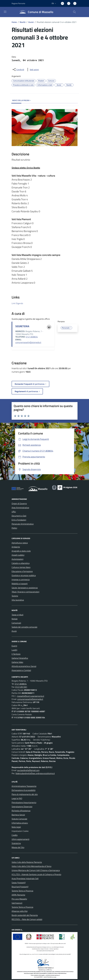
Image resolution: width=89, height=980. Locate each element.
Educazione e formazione (22, 571)
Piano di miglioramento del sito (25, 794)
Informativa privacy (20, 823)
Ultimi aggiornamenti (20, 839)
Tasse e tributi (17, 615)
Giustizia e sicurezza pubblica (24, 575)
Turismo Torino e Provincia (22, 891)
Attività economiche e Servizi (24, 666)
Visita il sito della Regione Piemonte (27, 862)
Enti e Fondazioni (19, 520)
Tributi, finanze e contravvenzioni (25, 592)
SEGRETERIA (22, 326)
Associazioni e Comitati (21, 670)
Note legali (16, 827)
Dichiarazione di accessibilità (23, 790)
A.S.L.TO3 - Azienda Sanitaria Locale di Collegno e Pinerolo (36, 874)
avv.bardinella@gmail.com (28, 770)
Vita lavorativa (18, 600)
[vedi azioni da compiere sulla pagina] (32, 70)
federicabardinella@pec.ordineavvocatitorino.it (35, 773)
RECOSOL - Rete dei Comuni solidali (27, 919)
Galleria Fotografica (20, 658)
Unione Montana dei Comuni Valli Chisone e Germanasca (36, 870)
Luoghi (14, 650)
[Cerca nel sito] (74, 12)
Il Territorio (16, 654)
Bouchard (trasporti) (20, 887)
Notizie (15, 619)
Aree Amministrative (20, 508)
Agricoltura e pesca (20, 543)
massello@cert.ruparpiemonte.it (31, 696)
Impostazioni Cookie (20, 831)
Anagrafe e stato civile (21, 551)
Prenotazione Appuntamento (24, 802)
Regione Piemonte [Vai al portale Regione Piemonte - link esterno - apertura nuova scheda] (18, 3)
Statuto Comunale (19, 819)
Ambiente (16, 547)
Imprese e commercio (21, 579)
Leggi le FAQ (17, 798)
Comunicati (16, 623)
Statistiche (16, 843)
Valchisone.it (17, 903)
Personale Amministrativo (23, 524)
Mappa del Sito (18, 847)
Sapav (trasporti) (19, 883)
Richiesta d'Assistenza (21, 811)
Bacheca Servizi (18, 815)
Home (14, 22)
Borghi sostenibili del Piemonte (25, 915)
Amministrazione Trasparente (24, 786)
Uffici (14, 512)
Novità (23, 22)
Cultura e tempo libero (21, 567)
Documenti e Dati (19, 516)
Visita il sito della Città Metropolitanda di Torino (31, 866)
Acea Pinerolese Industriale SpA (25, 878)
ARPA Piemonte (18, 895)
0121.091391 (21, 687)
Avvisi (31, 22)
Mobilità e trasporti (20, 584)
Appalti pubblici (18, 555)
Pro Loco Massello (19, 899)
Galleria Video (17, 662)
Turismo (15, 596)
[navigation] (5, 12)
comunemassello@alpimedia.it (28, 342)
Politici (14, 528)
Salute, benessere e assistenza (25, 588)
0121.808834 (32, 337)
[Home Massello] (35, 12)
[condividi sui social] (18, 70)
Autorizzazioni (17, 559)
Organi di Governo (19, 503)
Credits (15, 835)
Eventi (14, 646)
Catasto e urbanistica (21, 563)
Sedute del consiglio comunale (24, 627)
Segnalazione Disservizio (22, 807)
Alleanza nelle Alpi (20, 911)
